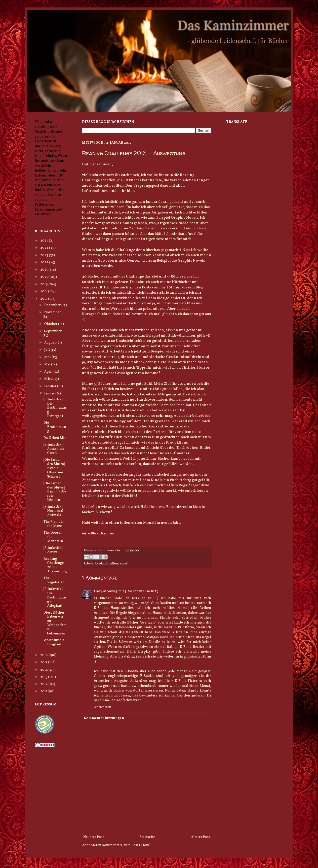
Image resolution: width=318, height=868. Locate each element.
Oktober (51, 324)
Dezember (53, 305)
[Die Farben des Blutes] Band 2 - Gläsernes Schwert (54, 468)
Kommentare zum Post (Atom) (126, 845)
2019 (44, 284)
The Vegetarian (54, 580)
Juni (48, 357)
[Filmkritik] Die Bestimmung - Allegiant (55, 597)
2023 (45, 255)
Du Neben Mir (55, 438)
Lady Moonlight (107, 591)
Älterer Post (200, 837)
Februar (51, 386)
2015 (44, 662)
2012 (44, 684)
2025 (45, 241)
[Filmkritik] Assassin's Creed (54, 449)
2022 (45, 262)
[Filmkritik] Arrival (53, 550)
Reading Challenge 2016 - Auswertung (55, 565)
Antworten (103, 707)
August (50, 343)
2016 (44, 655)
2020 (45, 277)
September (53, 331)
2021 (44, 270)
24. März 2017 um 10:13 (140, 591)
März (49, 379)
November (53, 312)
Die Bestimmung (55, 427)
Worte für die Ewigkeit (54, 642)
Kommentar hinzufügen (104, 718)
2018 (44, 292)
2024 (45, 248)
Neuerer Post (94, 837)
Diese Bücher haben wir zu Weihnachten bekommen (55, 623)
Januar (50, 394)
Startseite (147, 837)
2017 (44, 299)
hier (130, 191)
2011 (44, 691)
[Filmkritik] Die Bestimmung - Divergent (55, 408)
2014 (44, 670)
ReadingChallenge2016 (111, 564)
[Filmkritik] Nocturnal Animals (53, 511)
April (49, 372)
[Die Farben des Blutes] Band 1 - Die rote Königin (55, 492)
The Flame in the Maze (54, 524)
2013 (44, 677)
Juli (47, 350)
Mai (48, 365)
